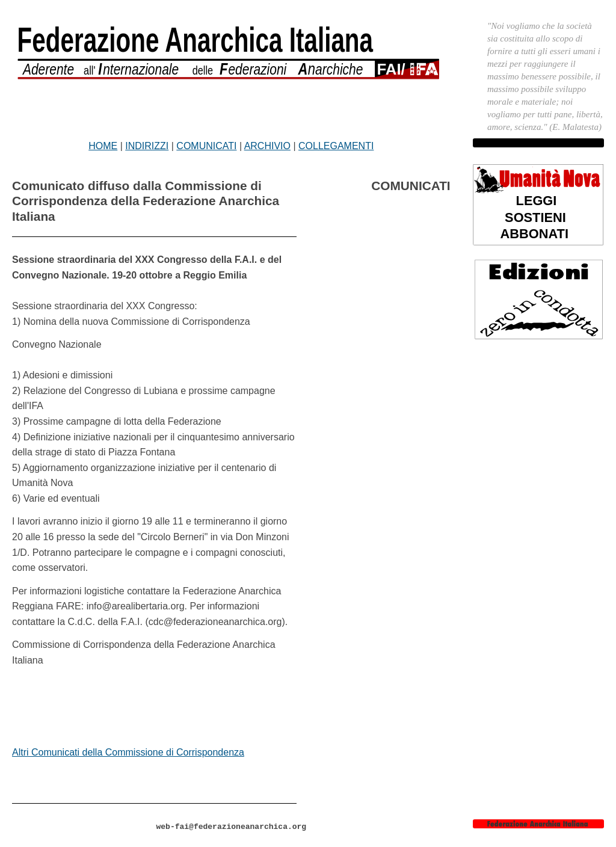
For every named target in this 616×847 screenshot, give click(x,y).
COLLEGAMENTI (336, 146)
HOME (103, 146)
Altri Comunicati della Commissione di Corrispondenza (128, 752)
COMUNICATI (206, 146)
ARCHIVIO (267, 146)
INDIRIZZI (147, 146)
